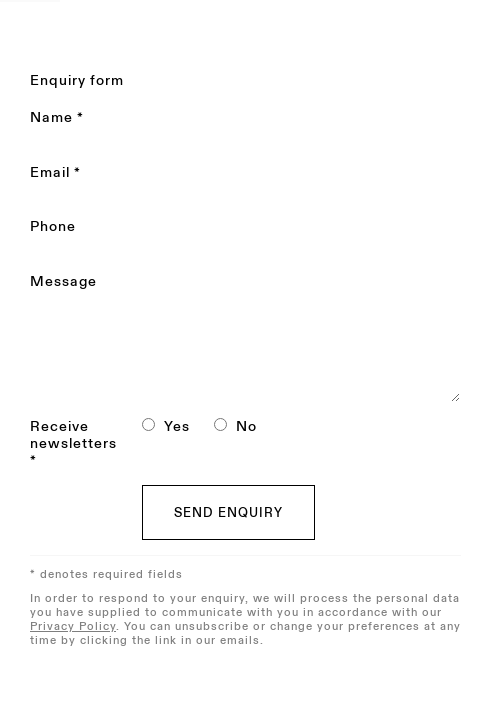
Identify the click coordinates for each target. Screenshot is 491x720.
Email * (55, 173)
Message (63, 282)
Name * (57, 118)
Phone (53, 227)
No (246, 426)
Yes (177, 426)
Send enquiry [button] (228, 513)
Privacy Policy (73, 626)
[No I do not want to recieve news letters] (220, 424)
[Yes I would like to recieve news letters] (148, 424)
